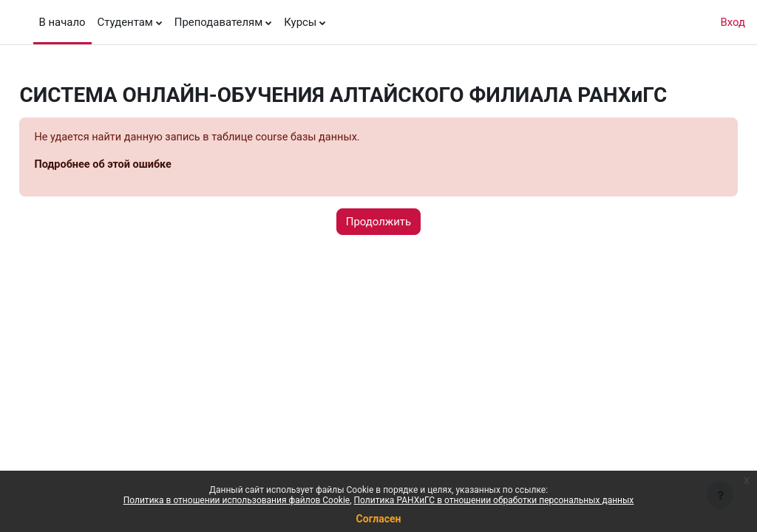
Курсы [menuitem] (300, 22)
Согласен (379, 519)
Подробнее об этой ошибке (138, 166)
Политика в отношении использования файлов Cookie (237, 500)
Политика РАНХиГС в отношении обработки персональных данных (494, 500)
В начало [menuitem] (62, 22)
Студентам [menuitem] (125, 22)
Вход (733, 22)
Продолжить (378, 222)
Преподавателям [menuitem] (218, 22)
